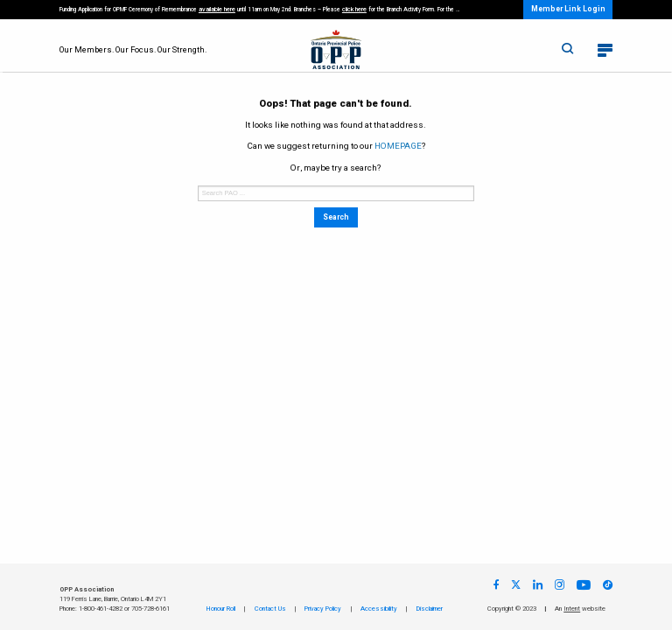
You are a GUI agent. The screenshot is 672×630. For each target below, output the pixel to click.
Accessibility (379, 609)
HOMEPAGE (398, 146)
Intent (572, 609)
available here (217, 9)
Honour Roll (221, 609)
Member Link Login (568, 9)
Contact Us (270, 609)
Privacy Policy (323, 609)
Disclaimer (430, 609)
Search (336, 217)
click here (354, 9)
